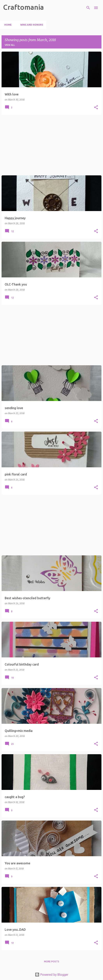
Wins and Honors (30, 25)
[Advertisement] (51, 145)
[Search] (88, 8)
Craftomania (23, 7)
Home (7, 25)
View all (10, 45)
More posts (52, 961)
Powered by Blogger (52, 975)
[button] (96, 108)
